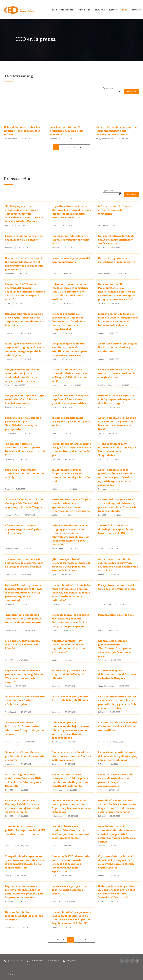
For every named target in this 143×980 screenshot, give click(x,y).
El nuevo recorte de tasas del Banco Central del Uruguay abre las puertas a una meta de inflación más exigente (118, 320)
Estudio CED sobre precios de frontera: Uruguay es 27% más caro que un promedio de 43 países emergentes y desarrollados (24, 593)
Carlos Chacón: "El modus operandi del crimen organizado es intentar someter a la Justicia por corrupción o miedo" (25, 292)
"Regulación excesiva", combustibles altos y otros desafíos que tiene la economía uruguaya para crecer (71, 832)
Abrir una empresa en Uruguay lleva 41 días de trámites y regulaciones (118, 348)
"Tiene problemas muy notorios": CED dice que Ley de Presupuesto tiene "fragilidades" (117, 450)
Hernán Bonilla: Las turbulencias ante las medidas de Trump (24, 916)
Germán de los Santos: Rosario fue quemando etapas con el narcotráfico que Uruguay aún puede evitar (24, 264)
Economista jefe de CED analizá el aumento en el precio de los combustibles (118, 727)
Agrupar (131, 92)
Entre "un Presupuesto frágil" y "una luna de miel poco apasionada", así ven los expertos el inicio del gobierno (71, 505)
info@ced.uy (71, 961)
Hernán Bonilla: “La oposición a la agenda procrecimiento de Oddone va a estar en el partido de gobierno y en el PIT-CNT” (71, 918)
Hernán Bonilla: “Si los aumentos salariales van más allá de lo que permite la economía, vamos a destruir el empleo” (117, 834)
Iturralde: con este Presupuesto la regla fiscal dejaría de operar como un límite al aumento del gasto (71, 450)
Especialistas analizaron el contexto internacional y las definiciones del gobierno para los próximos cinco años (24, 892)
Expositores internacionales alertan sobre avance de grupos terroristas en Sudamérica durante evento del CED (71, 212)
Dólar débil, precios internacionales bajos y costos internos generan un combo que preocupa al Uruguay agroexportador (70, 730)
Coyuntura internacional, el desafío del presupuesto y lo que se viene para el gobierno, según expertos (117, 862)
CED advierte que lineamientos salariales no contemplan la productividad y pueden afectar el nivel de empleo (118, 702)
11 (78, 940)
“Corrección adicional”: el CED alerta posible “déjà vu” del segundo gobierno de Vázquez (24, 503)
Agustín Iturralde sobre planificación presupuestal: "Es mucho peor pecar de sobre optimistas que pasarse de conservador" (118, 478)
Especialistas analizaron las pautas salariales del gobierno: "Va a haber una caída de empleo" (24, 676)
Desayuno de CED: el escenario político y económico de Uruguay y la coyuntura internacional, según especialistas (71, 864)
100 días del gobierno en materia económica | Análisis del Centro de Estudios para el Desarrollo (24, 780)
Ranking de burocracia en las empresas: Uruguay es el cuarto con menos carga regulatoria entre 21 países (24, 349)
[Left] (51, 940)
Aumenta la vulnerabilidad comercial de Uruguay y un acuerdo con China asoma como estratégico (118, 565)
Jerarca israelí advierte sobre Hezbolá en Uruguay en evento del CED (71, 240)
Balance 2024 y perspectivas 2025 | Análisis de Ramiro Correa (69, 890)
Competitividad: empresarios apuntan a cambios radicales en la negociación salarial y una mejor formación (25, 862)
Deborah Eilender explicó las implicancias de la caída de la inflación (22, 131)
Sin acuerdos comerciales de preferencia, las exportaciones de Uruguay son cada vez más (24, 563)
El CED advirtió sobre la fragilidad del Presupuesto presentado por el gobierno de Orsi (71, 476)
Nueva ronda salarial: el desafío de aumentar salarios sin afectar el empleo (25, 701)
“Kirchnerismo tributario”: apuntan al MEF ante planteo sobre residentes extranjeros (23, 619)
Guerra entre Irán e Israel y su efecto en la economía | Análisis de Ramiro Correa (71, 756)
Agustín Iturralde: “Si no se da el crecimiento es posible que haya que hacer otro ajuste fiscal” (117, 424)
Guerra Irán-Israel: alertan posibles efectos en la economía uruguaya (25, 756)
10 (70, 940)
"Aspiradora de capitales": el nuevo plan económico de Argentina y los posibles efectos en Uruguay (71, 806)
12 (85, 940)
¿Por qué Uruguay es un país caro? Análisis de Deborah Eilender (23, 645)
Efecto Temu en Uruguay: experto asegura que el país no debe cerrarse (24, 529)
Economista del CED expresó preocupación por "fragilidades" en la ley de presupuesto (23, 424)
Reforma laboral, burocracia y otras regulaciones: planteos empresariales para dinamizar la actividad (24, 320)
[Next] (87, 147)
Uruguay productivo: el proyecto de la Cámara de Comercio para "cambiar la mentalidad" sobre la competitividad (68, 322)
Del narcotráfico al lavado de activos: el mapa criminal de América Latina (116, 240)
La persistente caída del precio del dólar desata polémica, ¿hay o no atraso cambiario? (118, 756)
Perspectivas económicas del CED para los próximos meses (117, 587)
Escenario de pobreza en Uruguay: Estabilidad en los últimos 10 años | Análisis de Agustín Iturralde (23, 806)
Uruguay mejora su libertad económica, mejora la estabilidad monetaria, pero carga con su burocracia (69, 349)
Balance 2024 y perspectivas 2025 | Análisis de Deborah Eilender (69, 675)
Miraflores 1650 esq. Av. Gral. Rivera (45, 961)
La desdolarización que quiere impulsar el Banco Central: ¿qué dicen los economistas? (70, 400)
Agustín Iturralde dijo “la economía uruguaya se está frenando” (67, 131)
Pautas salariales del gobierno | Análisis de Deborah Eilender (71, 699)
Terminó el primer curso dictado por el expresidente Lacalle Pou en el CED (115, 529)
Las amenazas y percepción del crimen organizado (71, 260)
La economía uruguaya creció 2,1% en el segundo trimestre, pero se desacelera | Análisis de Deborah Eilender (117, 505)
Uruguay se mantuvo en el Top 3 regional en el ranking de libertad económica (25, 400)
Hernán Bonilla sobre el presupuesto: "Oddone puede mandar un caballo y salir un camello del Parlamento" (70, 780)
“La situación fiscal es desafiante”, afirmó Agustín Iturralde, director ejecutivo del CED (25, 450)
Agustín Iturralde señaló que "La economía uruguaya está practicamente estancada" (117, 131)
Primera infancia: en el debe (116, 615)
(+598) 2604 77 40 (16, 961)
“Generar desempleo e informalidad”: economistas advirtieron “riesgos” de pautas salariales (25, 728)
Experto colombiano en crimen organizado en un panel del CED (25, 240)
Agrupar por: (108, 88)
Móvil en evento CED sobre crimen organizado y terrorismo (115, 210)
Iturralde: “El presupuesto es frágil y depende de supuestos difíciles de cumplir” (117, 400)
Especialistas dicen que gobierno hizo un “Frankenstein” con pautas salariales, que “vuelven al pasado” (115, 649)
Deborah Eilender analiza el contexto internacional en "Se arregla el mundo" (117, 374)
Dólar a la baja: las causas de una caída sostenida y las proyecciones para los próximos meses (116, 780)
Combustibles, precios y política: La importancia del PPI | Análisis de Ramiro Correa (25, 830)
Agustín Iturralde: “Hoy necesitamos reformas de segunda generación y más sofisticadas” (68, 647)
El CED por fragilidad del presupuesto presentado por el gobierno (71, 422)
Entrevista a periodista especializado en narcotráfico (117, 260)
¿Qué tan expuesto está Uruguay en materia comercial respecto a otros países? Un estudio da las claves (71, 565)
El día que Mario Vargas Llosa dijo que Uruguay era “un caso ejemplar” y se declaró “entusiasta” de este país (117, 892)
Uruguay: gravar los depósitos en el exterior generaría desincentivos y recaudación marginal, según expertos (70, 621)
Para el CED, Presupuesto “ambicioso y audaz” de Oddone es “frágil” (25, 474)
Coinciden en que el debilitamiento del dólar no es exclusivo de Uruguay (117, 675)
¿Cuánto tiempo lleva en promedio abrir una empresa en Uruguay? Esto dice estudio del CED (70, 375)
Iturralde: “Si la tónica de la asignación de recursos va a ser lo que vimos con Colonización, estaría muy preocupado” (118, 806)
